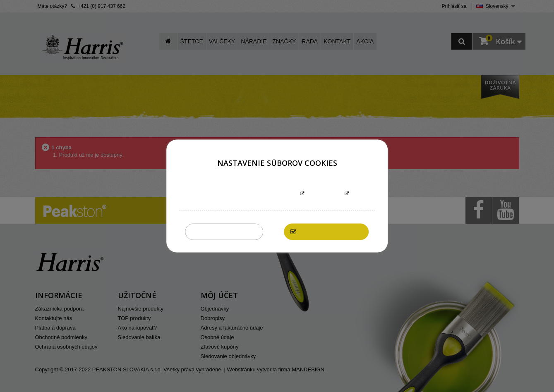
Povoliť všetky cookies (331, 232)
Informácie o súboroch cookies (251, 194)
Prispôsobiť (325, 194)
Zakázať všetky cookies (224, 232)
